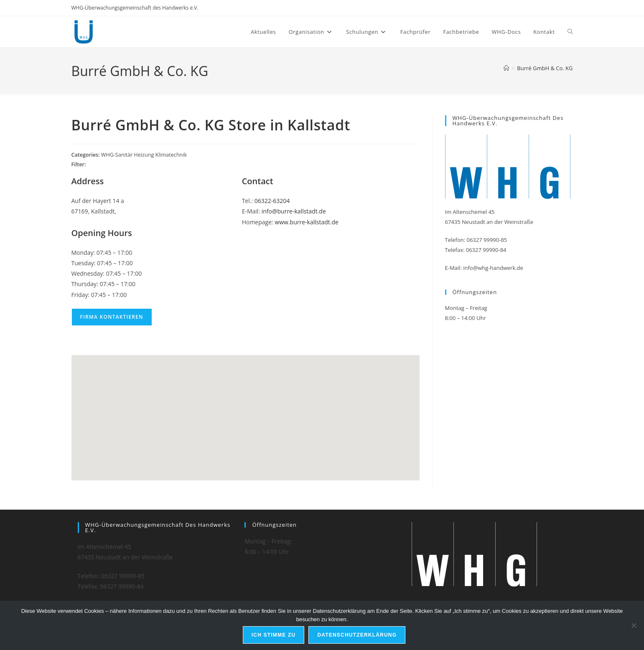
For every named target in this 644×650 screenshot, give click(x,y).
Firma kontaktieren (112, 317)
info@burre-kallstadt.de (294, 211)
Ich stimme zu (274, 635)
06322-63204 (272, 201)
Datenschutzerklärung (357, 635)
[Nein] (634, 625)
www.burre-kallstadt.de (307, 222)
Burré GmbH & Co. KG (545, 68)
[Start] (506, 68)
